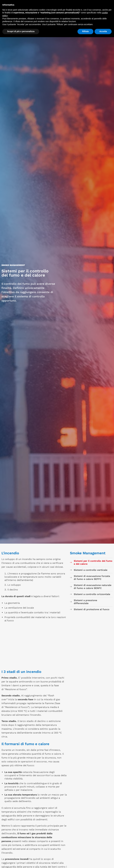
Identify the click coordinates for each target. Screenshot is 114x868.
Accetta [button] (103, 31)
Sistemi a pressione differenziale (85, 602)
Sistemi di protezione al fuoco (92, 609)
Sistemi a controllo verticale (91, 570)
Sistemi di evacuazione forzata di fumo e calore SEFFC (92, 578)
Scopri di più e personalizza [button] (21, 31)
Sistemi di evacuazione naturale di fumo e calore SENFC (93, 587)
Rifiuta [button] (85, 31)
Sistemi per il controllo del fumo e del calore (93, 562)
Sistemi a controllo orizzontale (92, 594)
